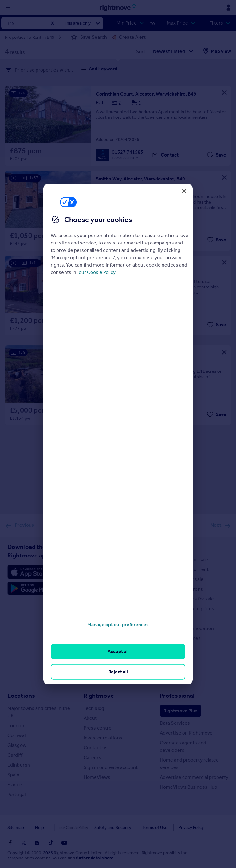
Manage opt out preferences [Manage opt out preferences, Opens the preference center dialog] (118, 625)
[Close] (184, 191)
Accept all (118, 651)
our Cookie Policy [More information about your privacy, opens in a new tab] (97, 272)
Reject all (118, 671)
